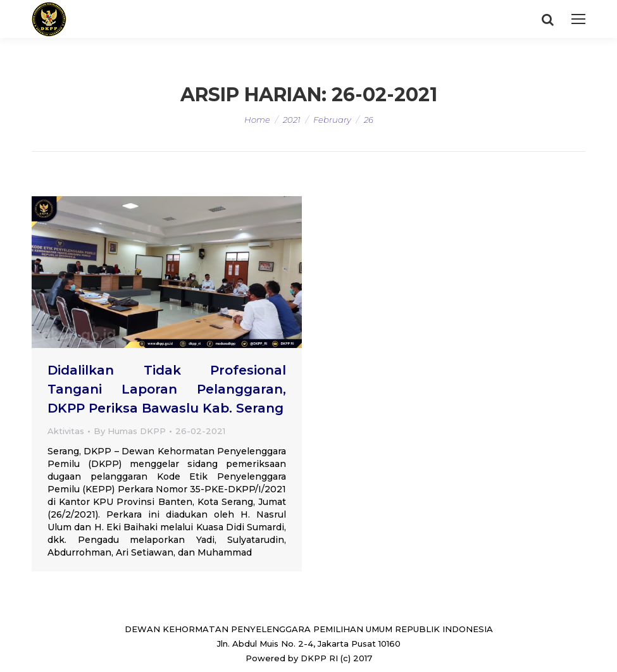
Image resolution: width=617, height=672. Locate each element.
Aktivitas (66, 431)
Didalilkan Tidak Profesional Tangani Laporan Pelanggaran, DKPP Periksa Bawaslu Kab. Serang (167, 389)
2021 (292, 120)
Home (257, 120)
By (130, 431)
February (332, 120)
